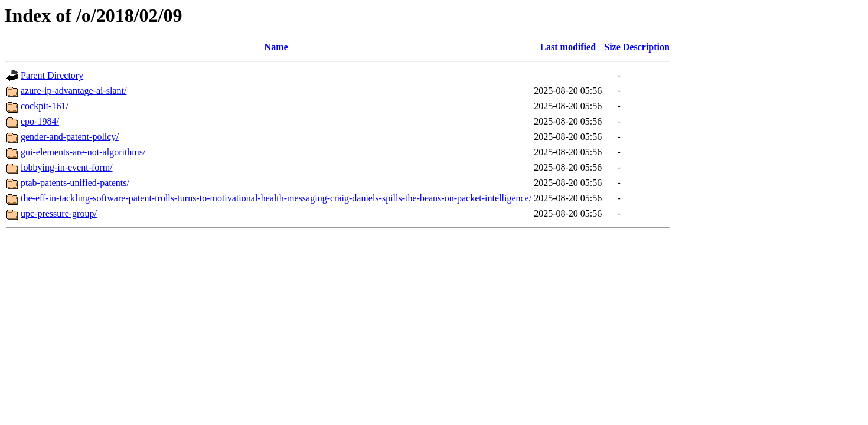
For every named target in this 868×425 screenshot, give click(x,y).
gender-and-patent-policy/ (70, 137)
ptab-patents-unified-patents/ (75, 183)
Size (612, 47)
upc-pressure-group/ (59, 213)
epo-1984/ (40, 121)
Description (646, 47)
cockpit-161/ (45, 106)
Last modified (568, 47)
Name (276, 47)
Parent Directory (52, 75)
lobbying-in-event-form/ (67, 167)
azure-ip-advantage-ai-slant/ (74, 91)
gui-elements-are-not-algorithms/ (83, 152)
